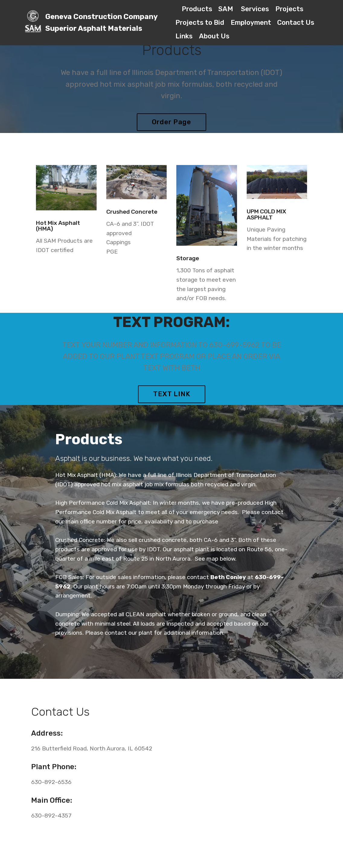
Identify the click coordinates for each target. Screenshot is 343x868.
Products (197, 9)
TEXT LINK (172, 394)
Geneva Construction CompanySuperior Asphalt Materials (101, 23)
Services (255, 9)
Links (184, 36)
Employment (251, 23)
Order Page (171, 122)
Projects (289, 9)
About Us (214, 36)
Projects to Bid (200, 23)
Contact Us (296, 23)
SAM (226, 9)
